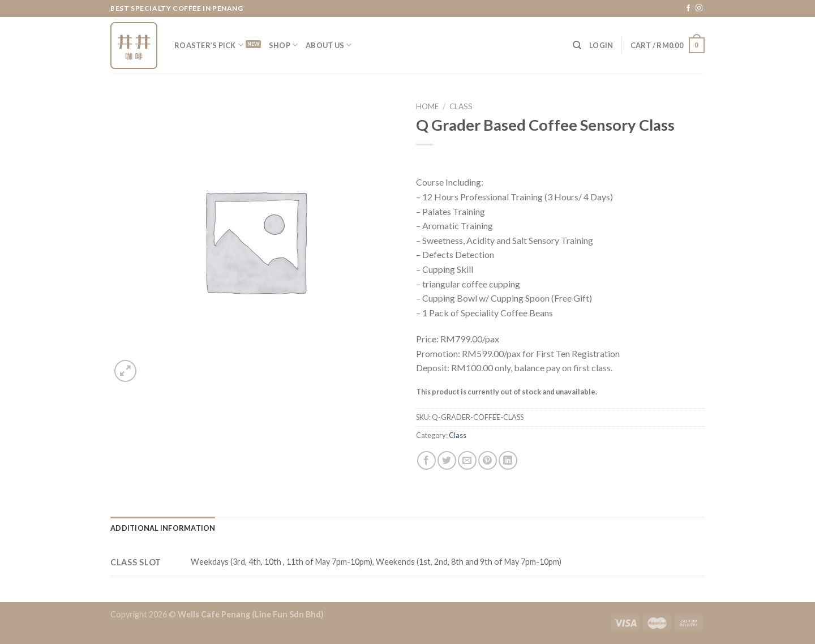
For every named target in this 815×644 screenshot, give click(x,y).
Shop (283, 45)
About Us (329, 45)
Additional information (163, 528)
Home (427, 106)
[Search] (577, 45)
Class (461, 106)
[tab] (163, 528)
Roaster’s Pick (209, 45)
